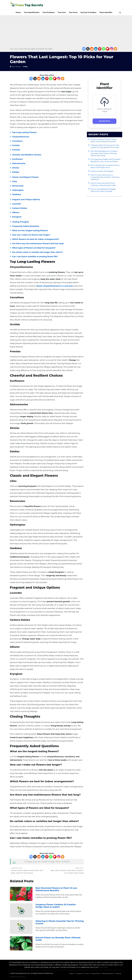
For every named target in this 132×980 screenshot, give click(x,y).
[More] (115, 49)
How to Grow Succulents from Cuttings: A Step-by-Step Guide (103, 184)
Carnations (17, 141)
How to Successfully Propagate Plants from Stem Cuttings (103, 190)
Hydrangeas (18, 190)
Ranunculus (18, 186)
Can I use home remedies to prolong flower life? (35, 257)
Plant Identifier (106, 12)
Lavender (17, 204)
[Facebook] (84, 49)
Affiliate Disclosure (108, 974)
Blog (16, 49)
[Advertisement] (66, 32)
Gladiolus (17, 194)
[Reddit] (92, 49)
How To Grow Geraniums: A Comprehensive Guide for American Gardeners (105, 177)
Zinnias (16, 168)
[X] (88, 49)
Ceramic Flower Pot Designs (102, 171)
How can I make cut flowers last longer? (31, 235)
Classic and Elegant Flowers (25, 177)
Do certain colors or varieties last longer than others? (37, 252)
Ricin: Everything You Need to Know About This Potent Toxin (105, 166)
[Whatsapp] (104, 49)
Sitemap (119, 974)
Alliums (16, 213)
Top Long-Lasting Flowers (24, 132)
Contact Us (80, 974)
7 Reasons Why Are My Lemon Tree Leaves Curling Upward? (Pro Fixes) (105, 146)
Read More (104, 967)
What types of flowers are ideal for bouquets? (34, 248)
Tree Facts (73, 12)
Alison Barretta (16, 67)
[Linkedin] (96, 49)
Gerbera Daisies (20, 208)
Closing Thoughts (21, 222)
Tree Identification (32, 12)
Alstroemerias (19, 163)
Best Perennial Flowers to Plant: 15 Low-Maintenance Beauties (57, 889)
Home (18, 12)
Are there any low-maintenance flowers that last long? (38, 244)
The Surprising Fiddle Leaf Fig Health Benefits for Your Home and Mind (106, 160)
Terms (87, 974)
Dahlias (16, 172)
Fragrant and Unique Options (26, 200)
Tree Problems (49, 12)
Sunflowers (17, 159)
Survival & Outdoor (88, 12)
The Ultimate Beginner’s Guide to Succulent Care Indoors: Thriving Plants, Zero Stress (104, 153)
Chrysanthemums (21, 137)
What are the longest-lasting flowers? (30, 231)
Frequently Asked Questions (26, 226)
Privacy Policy (96, 974)
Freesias (16, 150)
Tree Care (62, 12)
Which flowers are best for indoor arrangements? (36, 239)
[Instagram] (112, 49)
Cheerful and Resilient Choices (27, 155)
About (72, 974)
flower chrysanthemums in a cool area (55, 286)
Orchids (16, 145)
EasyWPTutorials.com (18, 977)
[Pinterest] (100, 49)
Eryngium (17, 217)
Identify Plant (104, 121)
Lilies (15, 181)
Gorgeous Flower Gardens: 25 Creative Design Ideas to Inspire (56, 906)
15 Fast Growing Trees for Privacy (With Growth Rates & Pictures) (104, 140)
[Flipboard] (108, 49)
